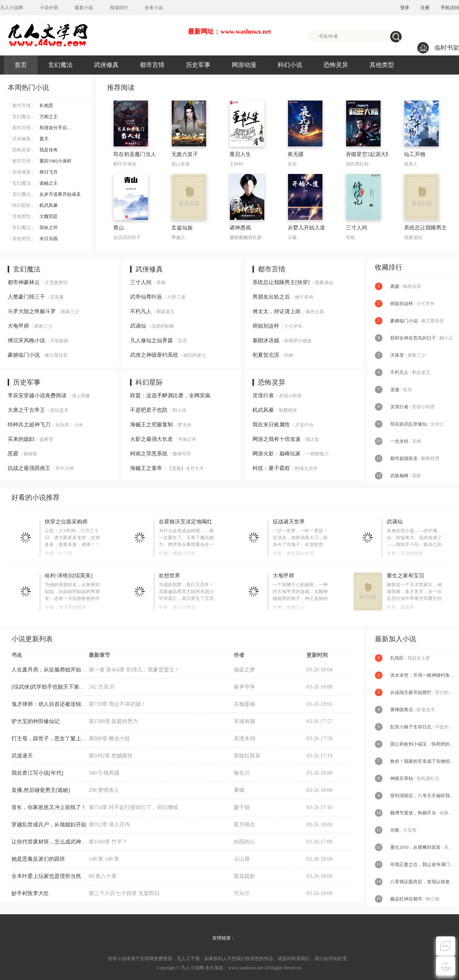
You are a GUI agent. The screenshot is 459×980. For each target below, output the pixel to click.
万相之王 (33, 117)
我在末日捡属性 (271, 425)
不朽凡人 (141, 311)
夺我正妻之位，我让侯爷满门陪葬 (425, 865)
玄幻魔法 (60, 65)
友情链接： (224, 938)
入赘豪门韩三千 (26, 297)
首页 (21, 65)
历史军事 (198, 65)
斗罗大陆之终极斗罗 (32, 311)
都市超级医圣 (404, 458)
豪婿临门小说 (24, 355)
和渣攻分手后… (40, 128)
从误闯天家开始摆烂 (411, 692)
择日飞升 (33, 172)
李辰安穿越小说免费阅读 (37, 396)
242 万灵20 (102, 687)
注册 (425, 8)
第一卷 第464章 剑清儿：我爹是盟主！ (134, 670)
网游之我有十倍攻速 (277, 439)
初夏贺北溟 (266, 355)
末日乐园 (33, 239)
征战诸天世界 (289, 522)
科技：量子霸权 (271, 468)
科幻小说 (290, 65)
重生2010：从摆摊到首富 (415, 847)
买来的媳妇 (21, 439)
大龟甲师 (18, 326)
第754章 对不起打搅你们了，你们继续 (134, 807)
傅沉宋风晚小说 (26, 340)
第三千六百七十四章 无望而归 (124, 893)
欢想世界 (169, 576)
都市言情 (152, 65)
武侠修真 (106, 65)
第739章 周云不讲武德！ (118, 704)
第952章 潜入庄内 (110, 825)
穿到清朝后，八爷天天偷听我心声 (425, 796)
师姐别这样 (266, 326)
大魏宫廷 (33, 216)
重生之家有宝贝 (405, 576)
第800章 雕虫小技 (110, 739)
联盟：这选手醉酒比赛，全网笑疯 (170, 396)
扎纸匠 (397, 658)
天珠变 (397, 355)
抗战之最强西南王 (29, 468)
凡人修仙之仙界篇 (151, 340)
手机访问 (450, 8)
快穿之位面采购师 (66, 522)
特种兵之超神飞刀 (29, 425)
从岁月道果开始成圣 (44, 194)
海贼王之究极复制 (151, 425)
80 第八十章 (103, 876)
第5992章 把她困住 (111, 756)
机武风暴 (33, 205)
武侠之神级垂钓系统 (154, 355)
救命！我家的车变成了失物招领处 (425, 761)
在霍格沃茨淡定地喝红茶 (186, 522)
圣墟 (395, 390)
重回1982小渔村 (40, 161)
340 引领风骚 (104, 773)
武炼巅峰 (399, 476)
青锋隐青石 (402, 710)
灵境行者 (263, 396)
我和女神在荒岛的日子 (413, 338)
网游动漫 (244, 65)
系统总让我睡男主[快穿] (281, 282)
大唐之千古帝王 (26, 410)
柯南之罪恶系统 (149, 454)
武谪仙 (138, 326)
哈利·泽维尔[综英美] (69, 576)
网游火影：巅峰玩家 (277, 454)
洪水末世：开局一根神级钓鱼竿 (422, 675)
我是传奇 (33, 150)
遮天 (28, 139)
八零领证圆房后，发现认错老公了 (425, 882)
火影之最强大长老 (151, 439)
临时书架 (438, 48)
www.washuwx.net (245, 968)
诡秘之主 (33, 183)
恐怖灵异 (336, 65)
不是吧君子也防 (149, 410)
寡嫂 (395, 286)
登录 (405, 8)
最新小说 (84, 8)
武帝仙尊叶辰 (146, 297)
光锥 (395, 830)
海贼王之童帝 (146, 468)
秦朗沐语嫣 (266, 340)
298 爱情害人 (104, 790)
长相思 (30, 106)
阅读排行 (119, 8)
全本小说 (154, 8)
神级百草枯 (402, 778)
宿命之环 (33, 228)
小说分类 (49, 8)
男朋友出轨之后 (271, 297)
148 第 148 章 (104, 859)
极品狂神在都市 (406, 899)
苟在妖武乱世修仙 (409, 424)
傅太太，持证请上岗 (277, 311)
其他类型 (382, 65)
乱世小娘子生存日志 (411, 727)
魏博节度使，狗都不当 (413, 813)
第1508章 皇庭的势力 (114, 721)
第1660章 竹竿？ (108, 842)
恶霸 (13, 454)
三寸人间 (141, 282)
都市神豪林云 (24, 282)
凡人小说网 (11, 8)
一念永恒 (399, 441)
